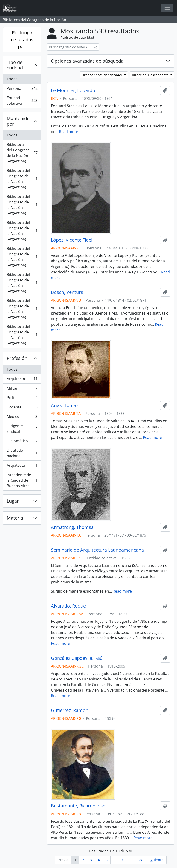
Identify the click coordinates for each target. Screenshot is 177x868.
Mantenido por (18, 121)
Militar (22, 389)
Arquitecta (22, 466)
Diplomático (22, 442)
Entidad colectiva (22, 101)
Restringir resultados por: (22, 39)
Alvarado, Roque (68, 606)
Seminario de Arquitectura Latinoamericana (97, 550)
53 (140, 860)
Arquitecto (22, 380)
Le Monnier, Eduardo (73, 90)
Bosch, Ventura (67, 292)
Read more (69, 132)
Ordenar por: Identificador (102, 75)
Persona (22, 89)
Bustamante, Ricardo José (78, 806)
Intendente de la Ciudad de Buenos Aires (22, 480)
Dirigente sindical (22, 429)
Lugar (13, 501)
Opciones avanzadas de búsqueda (87, 61)
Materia (15, 518)
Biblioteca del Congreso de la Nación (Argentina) (22, 153)
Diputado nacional (22, 453)
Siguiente (156, 860)
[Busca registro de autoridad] (69, 47)
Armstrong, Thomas (72, 527)
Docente (22, 408)
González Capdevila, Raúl (77, 658)
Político (22, 399)
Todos (12, 79)
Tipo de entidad (15, 65)
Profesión (17, 358)
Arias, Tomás (65, 405)
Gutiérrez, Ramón (70, 710)
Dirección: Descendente (151, 75)
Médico (22, 418)
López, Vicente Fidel (72, 240)
